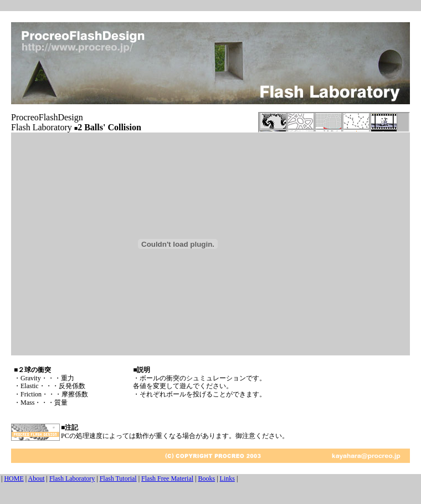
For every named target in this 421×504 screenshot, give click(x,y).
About (37, 478)
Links (227, 478)
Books (206, 478)
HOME (14, 478)
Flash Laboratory (72, 478)
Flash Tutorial (118, 478)
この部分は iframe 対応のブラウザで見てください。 (334, 122)
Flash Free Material (167, 478)
